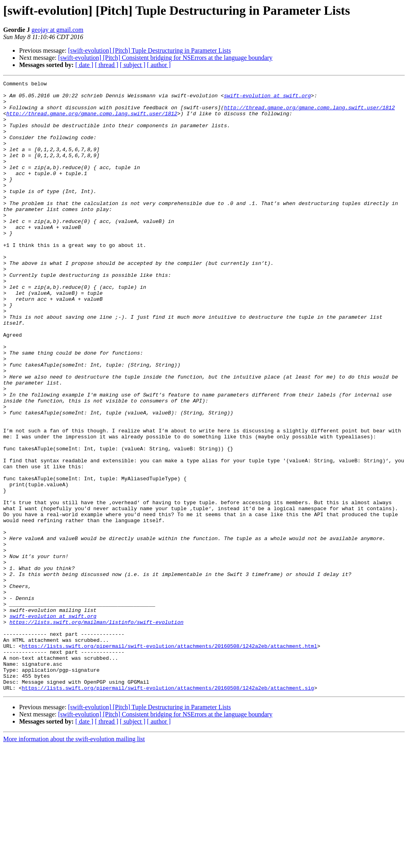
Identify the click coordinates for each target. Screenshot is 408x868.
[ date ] (84, 65)
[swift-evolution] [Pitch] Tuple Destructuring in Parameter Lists (150, 50)
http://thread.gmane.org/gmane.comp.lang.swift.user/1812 (309, 113)
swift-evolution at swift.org (267, 99)
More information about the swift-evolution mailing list (74, 861)
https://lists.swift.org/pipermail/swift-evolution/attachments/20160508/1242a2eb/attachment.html (170, 759)
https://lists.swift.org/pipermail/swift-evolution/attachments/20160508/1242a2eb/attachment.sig (168, 810)
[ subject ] (133, 65)
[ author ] (159, 65)
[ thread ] (107, 65)
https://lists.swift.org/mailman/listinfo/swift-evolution (97, 731)
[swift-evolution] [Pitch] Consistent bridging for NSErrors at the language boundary (165, 58)
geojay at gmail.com (57, 30)
